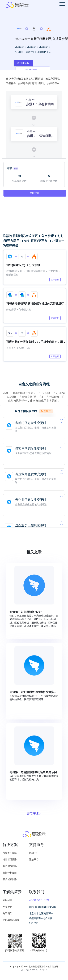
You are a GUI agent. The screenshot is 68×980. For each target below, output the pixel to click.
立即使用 (55, 280)
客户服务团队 (10, 866)
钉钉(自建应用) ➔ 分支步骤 (23, 265)
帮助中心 (34, 853)
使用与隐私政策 (11, 920)
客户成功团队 (10, 879)
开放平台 (34, 859)
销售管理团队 (10, 859)
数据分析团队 (10, 873)
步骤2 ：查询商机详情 (41, 136)
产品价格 (7, 907)
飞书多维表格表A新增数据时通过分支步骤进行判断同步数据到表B (36, 303)
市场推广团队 (10, 853)
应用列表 (7, 900)
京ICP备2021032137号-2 (34, 970)
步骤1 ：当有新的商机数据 (41, 104)
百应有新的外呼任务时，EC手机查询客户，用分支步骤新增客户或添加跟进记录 (36, 342)
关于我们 (7, 913)
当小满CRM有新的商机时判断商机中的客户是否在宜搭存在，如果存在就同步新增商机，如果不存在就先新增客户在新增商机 (34, 81)
